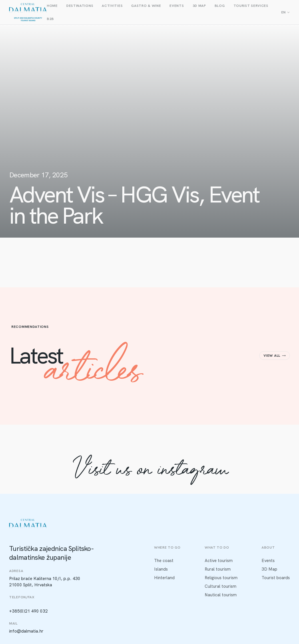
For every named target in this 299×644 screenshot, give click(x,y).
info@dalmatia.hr (26, 631)
